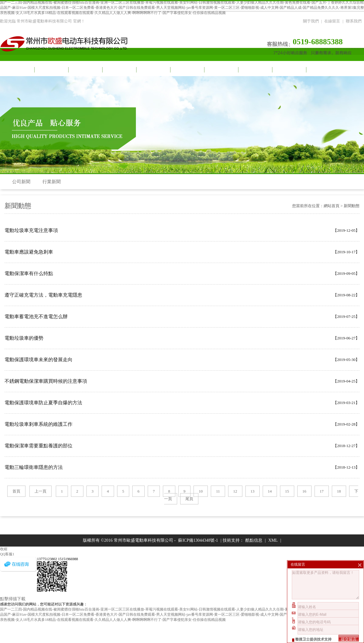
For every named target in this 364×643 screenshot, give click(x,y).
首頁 (16, 491)
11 (218, 491)
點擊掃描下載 (13, 599)
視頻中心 (85, 70)
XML (273, 540)
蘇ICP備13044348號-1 (198, 540)
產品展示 (153, 70)
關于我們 (311, 21)
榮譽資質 (289, 70)
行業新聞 (52, 182)
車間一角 (187, 70)
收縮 (4, 549)
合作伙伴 (221, 70)
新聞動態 (119, 70)
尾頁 (189, 499)
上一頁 (40, 491)
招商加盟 (255, 70)
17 (322, 491)
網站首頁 (17, 70)
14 (270, 491)
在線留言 (332, 21)
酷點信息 (254, 540)
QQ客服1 (7, 554)
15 (287, 491)
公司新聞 (21, 182)
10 (201, 491)
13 (253, 491)
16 (304, 491)
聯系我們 (354, 21)
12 (235, 491)
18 (339, 491)
